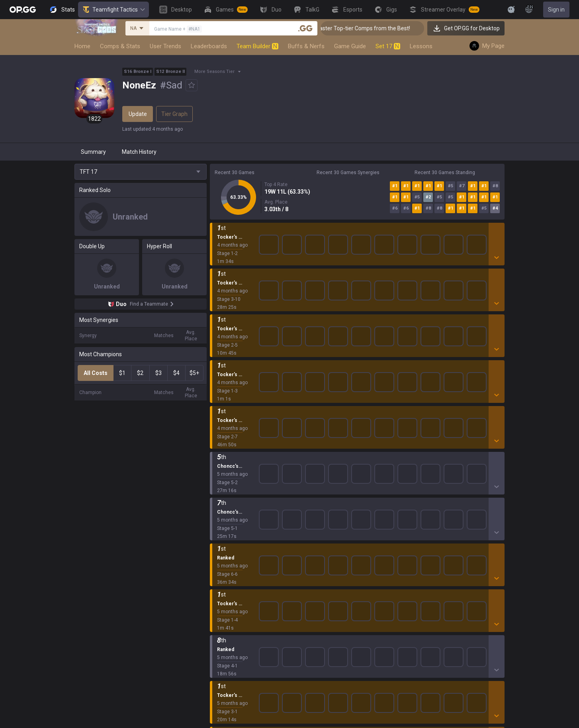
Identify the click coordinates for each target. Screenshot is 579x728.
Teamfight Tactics (113, 10)
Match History (139, 152)
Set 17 (388, 46)
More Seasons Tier (214, 72)
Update (138, 114)
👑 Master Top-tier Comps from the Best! (381, 28)
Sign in (556, 10)
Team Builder (257, 46)
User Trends (165, 46)
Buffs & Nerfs (306, 46)
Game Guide (350, 46)
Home (82, 46)
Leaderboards (209, 46)
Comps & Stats (120, 46)
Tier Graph (174, 114)
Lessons (421, 46)
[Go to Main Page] (23, 10)
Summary (93, 152)
